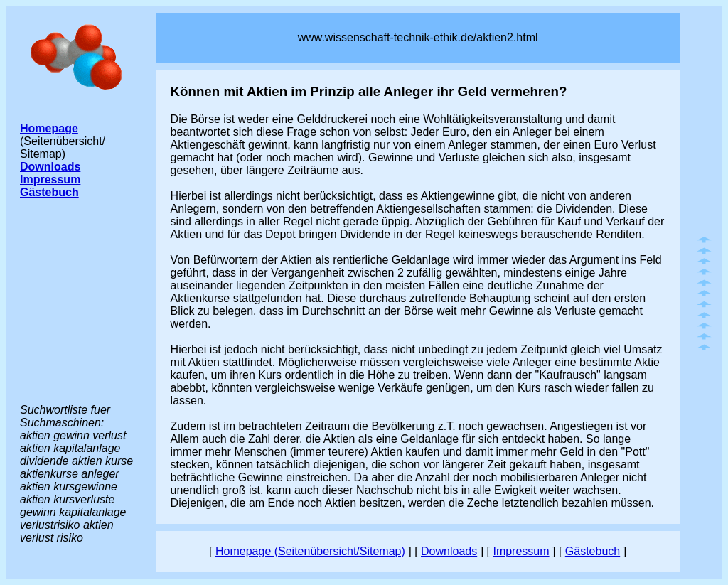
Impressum (521, 551)
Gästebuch (593, 551)
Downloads (449, 551)
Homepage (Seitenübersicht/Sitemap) (310, 551)
